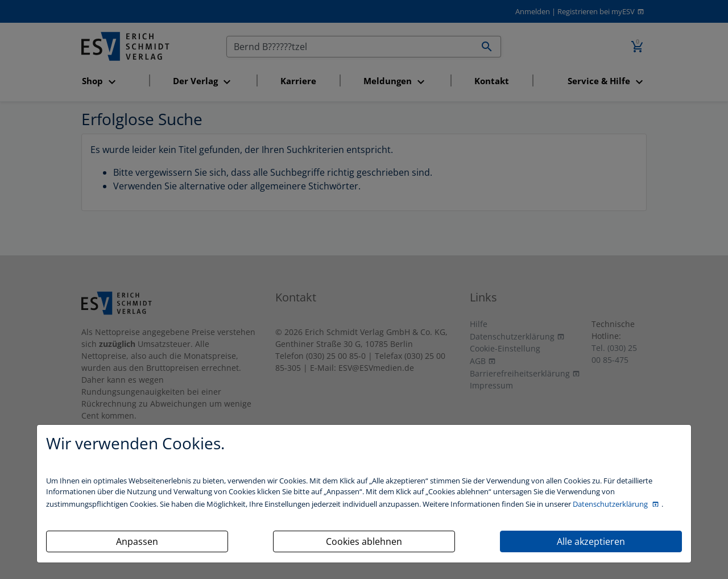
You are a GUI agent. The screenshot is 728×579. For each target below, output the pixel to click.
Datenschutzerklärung (611, 504)
